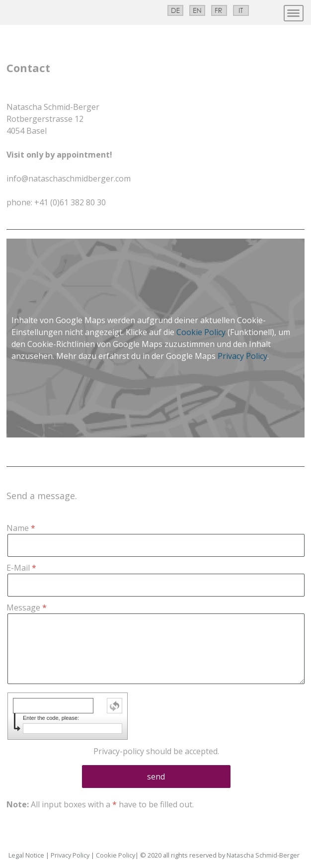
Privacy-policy (119, 751)
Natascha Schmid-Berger (263, 855)
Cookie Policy (201, 332)
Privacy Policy (242, 356)
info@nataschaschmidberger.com (69, 178)
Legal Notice (26, 855)
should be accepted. (156, 751)
